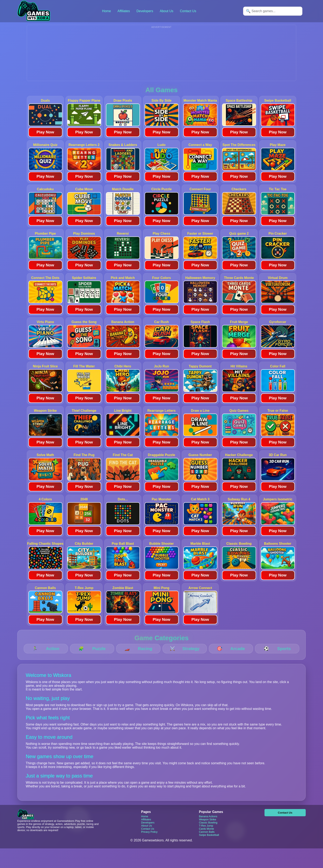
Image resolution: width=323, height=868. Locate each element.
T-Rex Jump (206, 832)
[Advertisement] (161, 58)
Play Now (45, 138)
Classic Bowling (208, 829)
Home (107, 11)
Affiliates (124, 11)
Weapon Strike (208, 826)
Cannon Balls (207, 838)
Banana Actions (208, 823)
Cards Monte (207, 835)
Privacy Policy (149, 838)
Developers (145, 11)
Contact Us (188, 11)
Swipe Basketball (209, 841)
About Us (166, 11)
